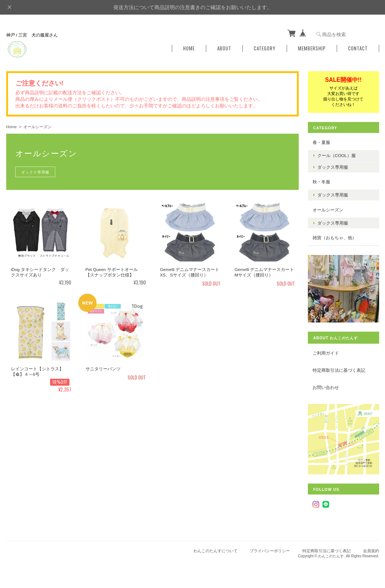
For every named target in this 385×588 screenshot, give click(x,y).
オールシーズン (328, 210)
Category (265, 48)
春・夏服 (321, 142)
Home (189, 48)
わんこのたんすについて (216, 551)
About (224, 48)
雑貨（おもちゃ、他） (335, 238)
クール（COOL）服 (337, 155)
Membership (312, 48)
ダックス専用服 (35, 172)
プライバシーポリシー (270, 551)
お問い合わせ (326, 387)
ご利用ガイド (326, 353)
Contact (358, 48)
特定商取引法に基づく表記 (339, 370)
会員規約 (371, 551)
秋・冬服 (321, 182)
